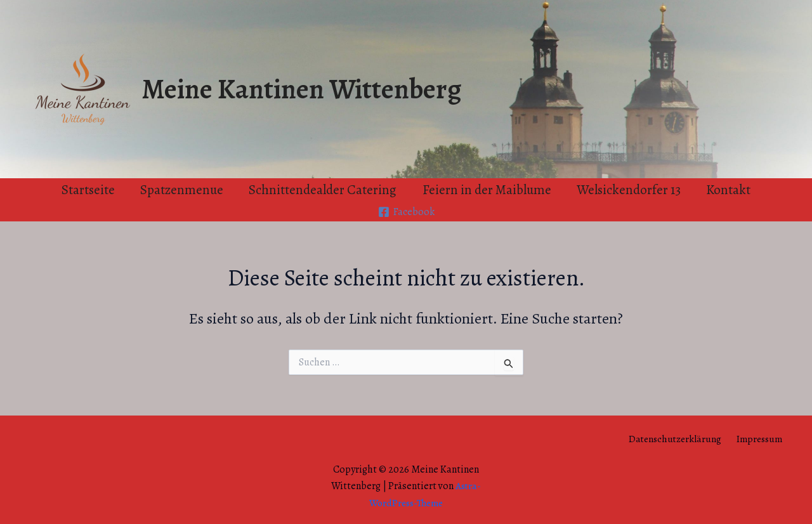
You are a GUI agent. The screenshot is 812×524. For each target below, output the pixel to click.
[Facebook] (406, 212)
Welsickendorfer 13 (631, 190)
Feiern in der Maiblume (488, 190)
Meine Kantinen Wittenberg (301, 89)
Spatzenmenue (180, 190)
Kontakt (731, 190)
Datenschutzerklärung (680, 438)
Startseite (86, 190)
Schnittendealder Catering (323, 190)
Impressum (762, 438)
